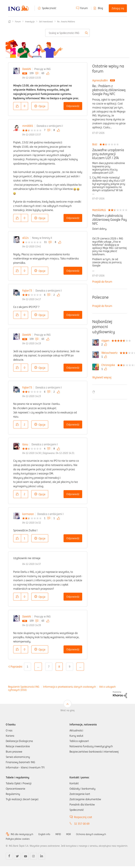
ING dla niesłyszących (22, 834)
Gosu (25, 444)
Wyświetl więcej (102, 377)
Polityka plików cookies (18, 839)
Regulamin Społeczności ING (24, 687)
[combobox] (67, 33)
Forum (84, 8)
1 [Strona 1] (27, 667)
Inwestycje (30, 22)
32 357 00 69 (82, 824)
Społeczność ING (9, 21)
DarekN (27, 69)
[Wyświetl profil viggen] (106, 340)
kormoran (28, 514)
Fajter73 (27, 291)
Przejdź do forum (102, 282)
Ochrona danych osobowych (91, 834)
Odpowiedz (73, 106)
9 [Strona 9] (70, 667)
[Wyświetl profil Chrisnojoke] (109, 365)
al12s (25, 238)
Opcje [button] (42, 106)
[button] (17, 106)
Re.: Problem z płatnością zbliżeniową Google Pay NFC (109, 90)
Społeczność (49, 8)
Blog (100, 8)
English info (44, 834)
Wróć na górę (67, 710)
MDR (68, 834)
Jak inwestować (46, 22)
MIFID (58, 834)
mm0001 (28, 126)
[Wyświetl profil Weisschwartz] (110, 353)
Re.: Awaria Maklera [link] (66, 22)
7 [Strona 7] (49, 667)
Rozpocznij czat (83, 817)
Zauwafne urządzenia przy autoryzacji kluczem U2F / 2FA (108, 154)
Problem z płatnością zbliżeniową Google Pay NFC (110, 220)
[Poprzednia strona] (16, 667)
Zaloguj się (118, 8)
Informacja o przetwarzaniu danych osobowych (69, 687)
